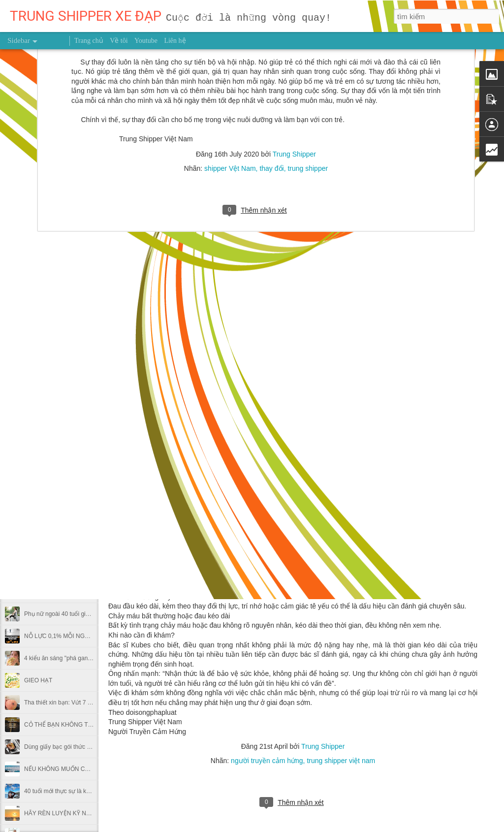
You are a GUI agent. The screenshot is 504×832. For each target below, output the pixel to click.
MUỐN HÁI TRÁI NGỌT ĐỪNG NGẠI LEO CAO (87, 570)
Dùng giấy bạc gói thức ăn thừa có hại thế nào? (87, 747)
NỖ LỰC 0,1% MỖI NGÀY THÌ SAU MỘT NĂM (85, 636)
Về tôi (119, 41)
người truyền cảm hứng (267, 761)
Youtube (146, 41)
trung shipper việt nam (341, 761)
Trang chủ (89, 41)
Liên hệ (175, 41)
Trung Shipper (323, 746)
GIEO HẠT (38, 680)
